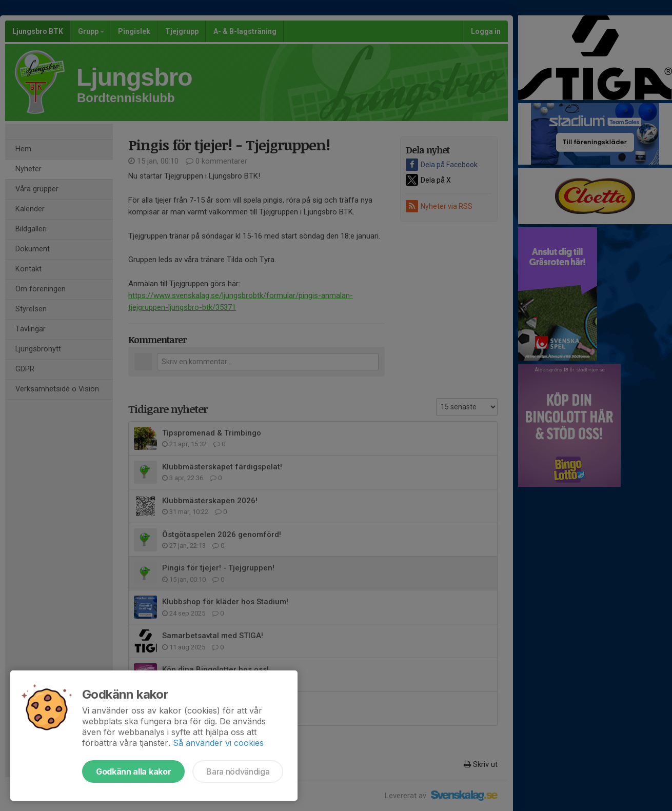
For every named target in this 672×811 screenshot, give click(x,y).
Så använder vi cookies (218, 743)
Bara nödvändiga (238, 772)
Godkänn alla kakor (133, 772)
